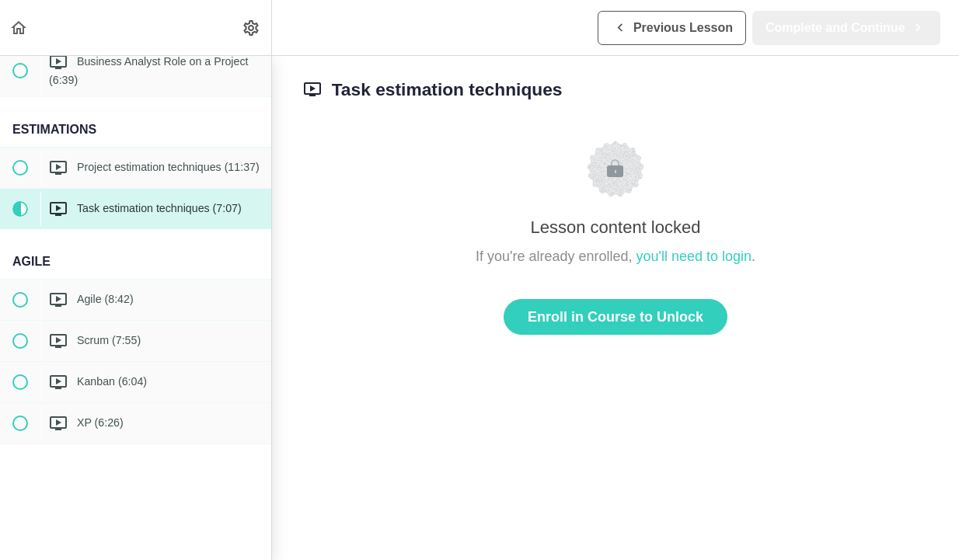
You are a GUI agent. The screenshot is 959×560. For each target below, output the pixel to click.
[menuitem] (252, 28)
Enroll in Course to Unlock (616, 317)
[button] (19, 28)
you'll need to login (694, 256)
